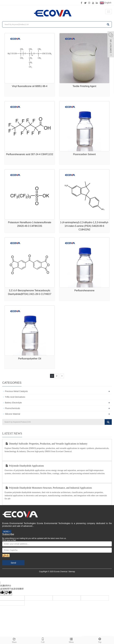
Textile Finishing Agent (84, 86)
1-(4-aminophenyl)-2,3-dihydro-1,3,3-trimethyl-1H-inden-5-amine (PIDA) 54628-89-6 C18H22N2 (84, 226)
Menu (71, 640)
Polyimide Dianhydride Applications (24, 466)
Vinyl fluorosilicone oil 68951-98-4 (30, 86)
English (106, 3)
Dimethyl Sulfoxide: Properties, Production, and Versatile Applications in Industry (46, 444)
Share (14, 640)
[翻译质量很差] (8, 593)
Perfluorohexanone (84, 290)
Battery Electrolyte (13, 403)
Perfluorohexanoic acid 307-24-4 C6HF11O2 (30, 154)
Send (13, 563)
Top (100, 640)
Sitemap (72, 572)
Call (43, 640)
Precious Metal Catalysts (16, 391)
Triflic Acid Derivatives (15, 397)
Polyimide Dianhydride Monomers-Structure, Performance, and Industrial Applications (48, 488)
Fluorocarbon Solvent (84, 154)
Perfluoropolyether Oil (30, 359)
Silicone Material (13, 414)
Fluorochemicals (12, 408)
